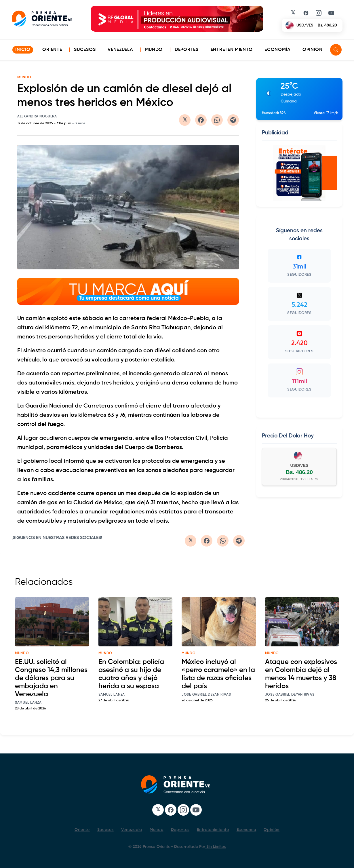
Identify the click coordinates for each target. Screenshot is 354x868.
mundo (22, 653)
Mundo (154, 50)
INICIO (23, 50)
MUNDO (24, 77)
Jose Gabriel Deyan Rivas (206, 695)
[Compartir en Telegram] (233, 120)
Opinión (313, 50)
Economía (277, 50)
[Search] (336, 50)
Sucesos (85, 50)
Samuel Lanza (28, 703)
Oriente (52, 50)
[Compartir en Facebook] (201, 120)
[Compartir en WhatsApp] (217, 120)
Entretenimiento (232, 50)
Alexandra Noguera (37, 117)
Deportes (187, 50)
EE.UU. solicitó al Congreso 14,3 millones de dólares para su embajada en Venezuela (51, 678)
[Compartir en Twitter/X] (185, 120)
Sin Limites (215, 847)
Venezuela (120, 50)
